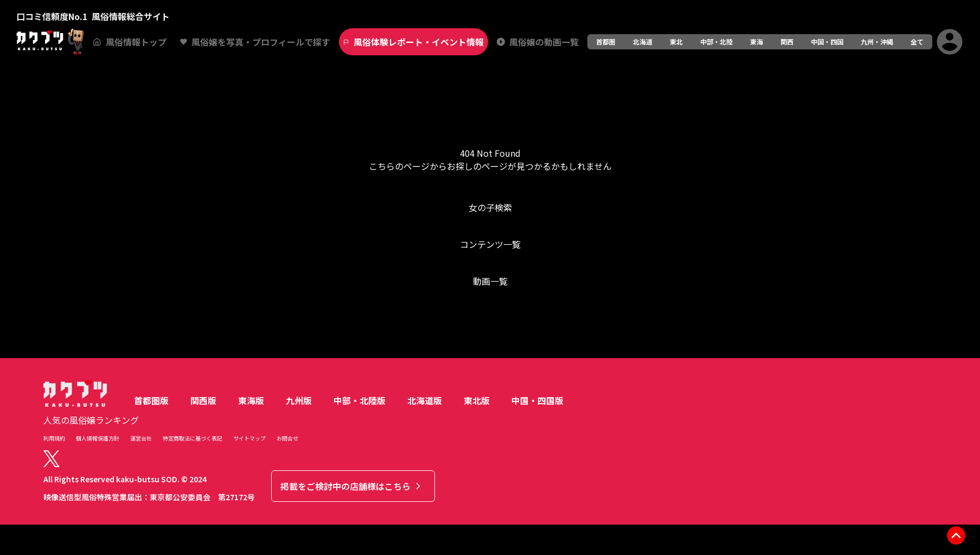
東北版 (477, 400)
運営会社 (141, 438)
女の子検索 (490, 207)
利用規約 (54, 438)
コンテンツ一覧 (490, 244)
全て (917, 42)
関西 (787, 42)
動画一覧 (490, 281)
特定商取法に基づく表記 (193, 438)
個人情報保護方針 (98, 438)
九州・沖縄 (877, 42)
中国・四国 (827, 42)
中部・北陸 (716, 42)
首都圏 (606, 42)
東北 (676, 42)
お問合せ (287, 438)
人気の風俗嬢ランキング (91, 420)
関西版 (203, 400)
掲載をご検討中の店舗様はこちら (352, 486)
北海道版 (425, 400)
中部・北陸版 (360, 400)
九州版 (299, 400)
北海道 (643, 42)
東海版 (251, 400)
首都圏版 (151, 400)
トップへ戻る (490, 324)
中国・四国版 (537, 400)
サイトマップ (249, 438)
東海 (757, 42)
